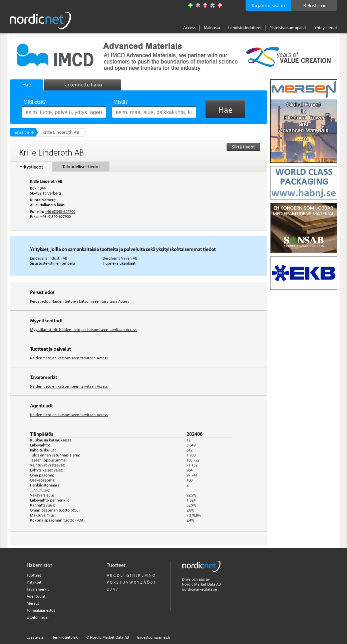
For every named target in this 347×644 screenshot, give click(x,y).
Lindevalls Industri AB (49, 258)
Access (189, 27)
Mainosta (212, 27)
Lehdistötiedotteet (245, 27)
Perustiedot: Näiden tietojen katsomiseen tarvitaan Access (80, 301)
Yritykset (34, 582)
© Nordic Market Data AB (108, 637)
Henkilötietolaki (65, 637)
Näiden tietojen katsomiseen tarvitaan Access (69, 358)
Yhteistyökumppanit (288, 27)
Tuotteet (34, 575)
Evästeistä (35, 637)
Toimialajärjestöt (41, 610)
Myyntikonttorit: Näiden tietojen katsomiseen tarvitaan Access (83, 330)
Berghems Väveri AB (120, 258)
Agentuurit (36, 596)
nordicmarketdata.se (199, 589)
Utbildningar (38, 617)
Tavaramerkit (38, 589)
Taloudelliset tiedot (81, 167)
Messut (33, 603)
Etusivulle (24, 132)
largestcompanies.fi (153, 637)
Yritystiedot (31, 167)
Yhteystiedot (326, 27)
